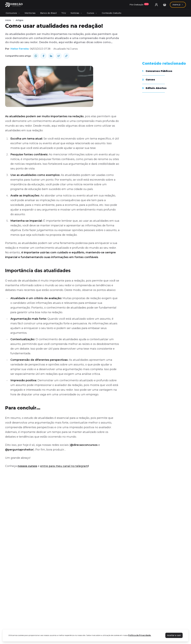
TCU (64, 13)
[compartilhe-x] (59, 56)
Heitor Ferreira (20, 49)
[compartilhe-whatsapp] (36, 56)
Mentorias (30, 13)
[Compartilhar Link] (66, 56)
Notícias (76, 13)
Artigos (20, 20)
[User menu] (156, 5)
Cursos (92, 13)
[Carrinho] (165, 5)
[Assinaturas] (139, 5)
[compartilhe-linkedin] (51, 56)
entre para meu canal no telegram (64, 466)
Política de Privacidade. (140, 635)
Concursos (13, 13)
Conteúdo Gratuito (112, 13)
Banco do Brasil (48, 13)
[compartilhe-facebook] (43, 56)
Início (8, 20)
